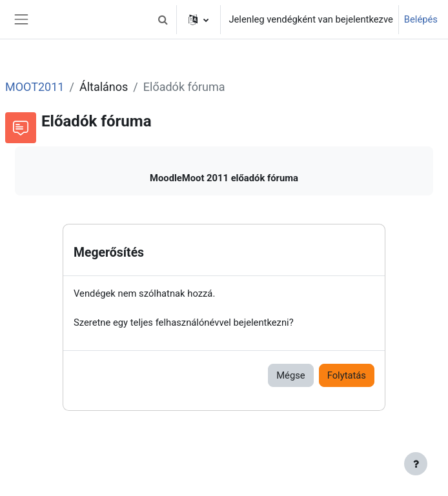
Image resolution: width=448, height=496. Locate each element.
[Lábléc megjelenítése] (416, 464)
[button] (163, 19)
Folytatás (347, 375)
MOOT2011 (35, 87)
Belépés (421, 19)
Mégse (290, 375)
